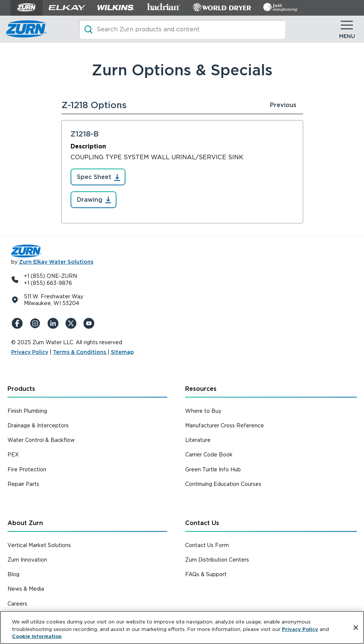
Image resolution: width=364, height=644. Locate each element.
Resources (201, 389)
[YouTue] (90, 323)
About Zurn (25, 523)
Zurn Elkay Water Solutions (56, 262)
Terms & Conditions (80, 352)
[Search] (182, 29)
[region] (182, 627)
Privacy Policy (30, 352)
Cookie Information (37, 636)
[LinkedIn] (55, 323)
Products (21, 389)
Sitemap (122, 352)
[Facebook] (19, 323)
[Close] (356, 628)
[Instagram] (37, 323)
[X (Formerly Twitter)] (72, 323)
